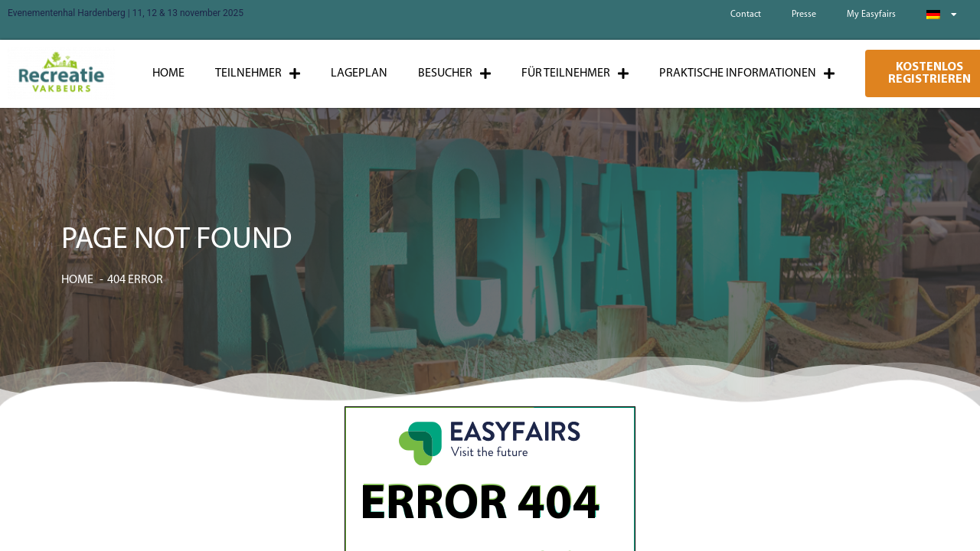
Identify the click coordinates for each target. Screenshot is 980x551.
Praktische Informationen (747, 73)
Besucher (454, 73)
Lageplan (359, 73)
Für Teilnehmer (575, 73)
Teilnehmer (258, 73)
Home (168, 73)
